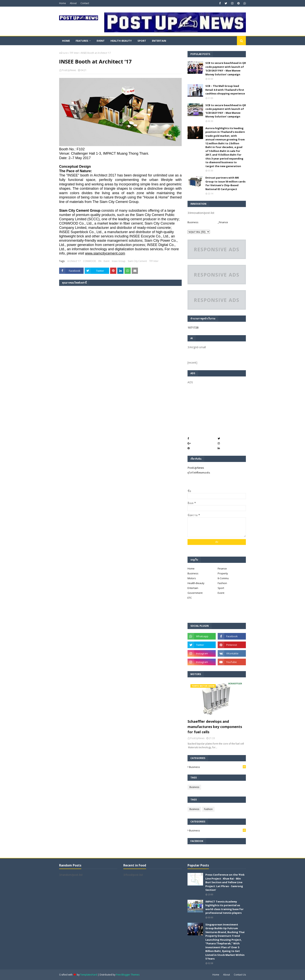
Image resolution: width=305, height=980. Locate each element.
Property (223, 573)
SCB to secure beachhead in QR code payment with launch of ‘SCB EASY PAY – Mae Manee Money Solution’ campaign (226, 69)
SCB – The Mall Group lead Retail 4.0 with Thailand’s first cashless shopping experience (225, 90)
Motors (192, 578)
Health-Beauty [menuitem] (121, 41)
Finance (222, 568)
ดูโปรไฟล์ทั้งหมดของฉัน (199, 473)
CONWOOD (90, 261)
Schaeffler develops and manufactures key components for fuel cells (215, 727)
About (73, 3)
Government (195, 593)
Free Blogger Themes (128, 975)
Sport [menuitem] (142, 41)
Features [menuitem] (82, 41)
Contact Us (240, 975)
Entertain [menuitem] (159, 41)
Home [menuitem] (66, 41)
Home (63, 3)
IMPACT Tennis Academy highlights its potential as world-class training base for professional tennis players (224, 907)
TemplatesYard (89, 975)
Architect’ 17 (74, 261)
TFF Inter (74, 53)
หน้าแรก (63, 53)
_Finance (223, 222)
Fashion (222, 583)
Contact (85, 3)
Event (107, 261)
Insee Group (119, 261)
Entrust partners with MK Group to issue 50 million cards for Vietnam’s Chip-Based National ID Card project (225, 183)
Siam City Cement (137, 261)
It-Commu (223, 578)
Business (193, 222)
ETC (190, 598)
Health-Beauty (196, 583)
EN (100, 261)
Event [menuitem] (101, 41)
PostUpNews (69, 70)
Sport (221, 588)
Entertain (193, 588)
